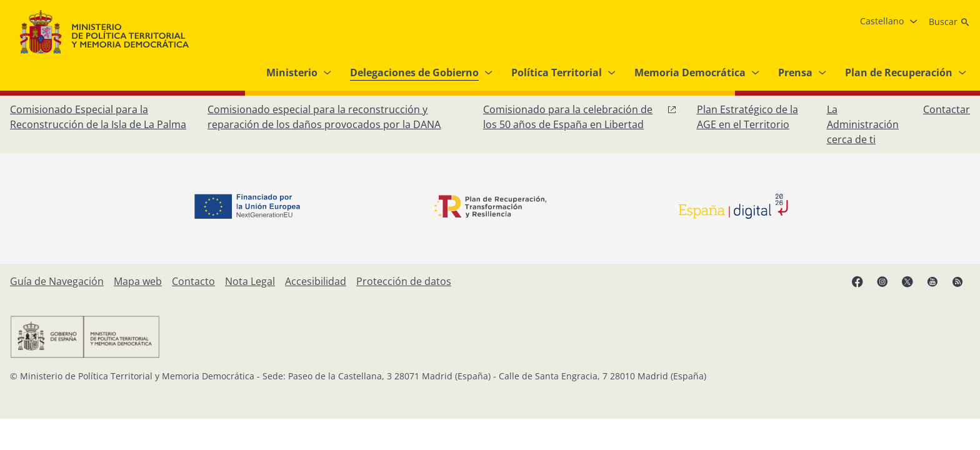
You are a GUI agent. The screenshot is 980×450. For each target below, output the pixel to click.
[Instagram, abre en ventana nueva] (882, 281)
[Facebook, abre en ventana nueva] (857, 281)
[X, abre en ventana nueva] (907, 281)
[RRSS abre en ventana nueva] (957, 281)
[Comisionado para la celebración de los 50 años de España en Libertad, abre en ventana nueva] (580, 117)
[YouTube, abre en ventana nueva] (932, 281)
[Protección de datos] (404, 281)
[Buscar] (949, 22)
